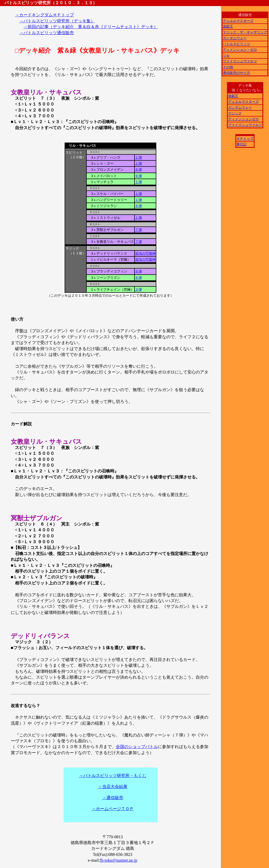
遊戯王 (228, 26)
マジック (235, 113)
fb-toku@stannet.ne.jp (119, 860)
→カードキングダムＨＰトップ (44, 15)
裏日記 (242, 144)
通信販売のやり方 (236, 73)
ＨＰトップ (245, 138)
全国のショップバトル (137, 747)
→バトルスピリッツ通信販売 (46, 33)
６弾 (138, 170)
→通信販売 (113, 798)
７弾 (138, 230)
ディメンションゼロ (243, 119)
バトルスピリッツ (236, 44)
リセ (226, 55)
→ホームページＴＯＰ (113, 809)
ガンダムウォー (235, 38)
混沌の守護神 (145, 253)
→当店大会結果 (113, 787)
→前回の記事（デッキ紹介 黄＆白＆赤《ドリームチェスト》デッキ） (91, 27)
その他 (228, 67)
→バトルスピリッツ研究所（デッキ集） (57, 21)
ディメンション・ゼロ (240, 50)
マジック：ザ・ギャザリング (245, 32)
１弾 (138, 157)
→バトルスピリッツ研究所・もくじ (113, 776)
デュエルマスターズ (238, 21)
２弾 (138, 289)
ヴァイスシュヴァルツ (240, 61)
